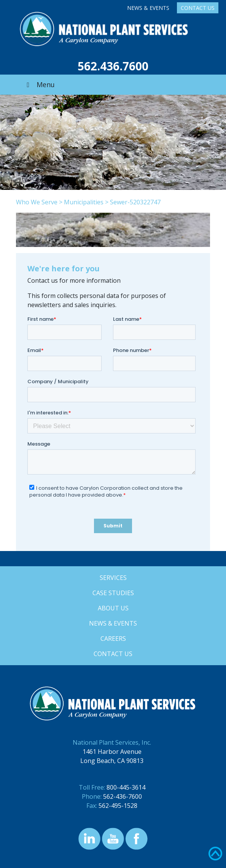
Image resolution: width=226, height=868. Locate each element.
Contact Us (198, 8)
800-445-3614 (126, 787)
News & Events (148, 8)
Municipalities (84, 202)
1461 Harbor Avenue (112, 752)
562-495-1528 (118, 806)
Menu (39, 84)
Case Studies (113, 593)
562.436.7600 (113, 66)
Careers (113, 639)
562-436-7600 (123, 796)
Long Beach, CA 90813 (112, 761)
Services (113, 578)
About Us (113, 608)
